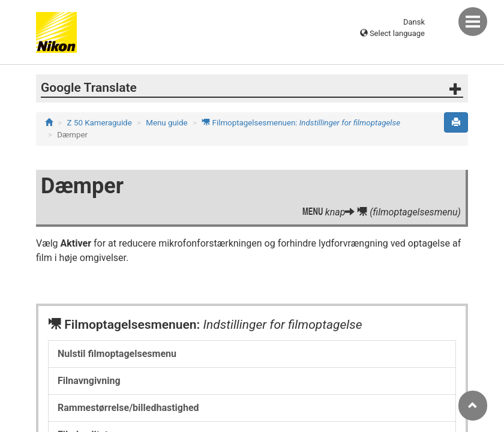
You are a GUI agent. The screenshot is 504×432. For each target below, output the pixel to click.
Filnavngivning (89, 381)
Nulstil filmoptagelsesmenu (117, 354)
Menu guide (166, 123)
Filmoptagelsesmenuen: (301, 123)
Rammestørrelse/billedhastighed (128, 408)
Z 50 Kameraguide (100, 123)
